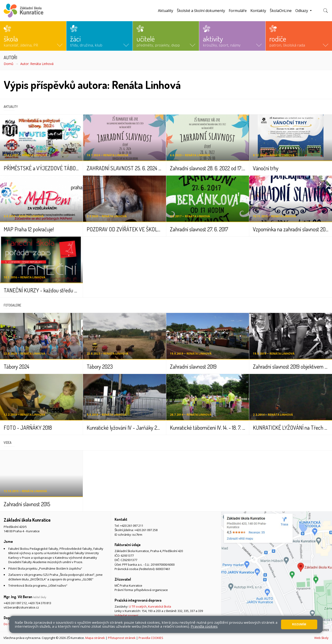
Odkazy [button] (302, 11)
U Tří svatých (138, 606)
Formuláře (238, 11)
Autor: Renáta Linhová (37, 64)
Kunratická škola (160, 606)
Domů (9, 64)
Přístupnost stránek (122, 638)
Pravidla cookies (204, 626)
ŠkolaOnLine (281, 11)
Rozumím (299, 624)
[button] (33, 36)
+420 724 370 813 (40, 603)
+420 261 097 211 (132, 526)
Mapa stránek (95, 638)
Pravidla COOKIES (151, 638)
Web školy (321, 638)
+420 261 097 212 (15, 603)
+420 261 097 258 (146, 530)
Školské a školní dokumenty (201, 11)
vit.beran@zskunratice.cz (21, 607)
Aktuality (166, 11)
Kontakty (258, 11)
